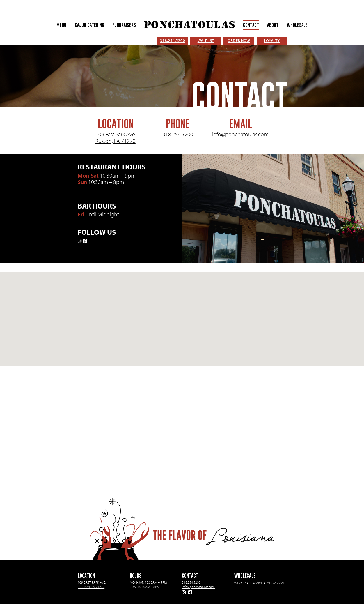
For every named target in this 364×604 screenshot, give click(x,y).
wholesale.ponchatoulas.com (259, 583)
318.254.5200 (173, 40)
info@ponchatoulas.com (240, 134)
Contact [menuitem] (251, 25)
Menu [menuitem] (61, 25)
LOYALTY (272, 40)
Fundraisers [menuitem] (124, 25)
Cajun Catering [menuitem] (89, 25)
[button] (182, 314)
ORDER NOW (239, 40)
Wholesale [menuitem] (297, 25)
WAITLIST (206, 40)
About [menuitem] (273, 25)
